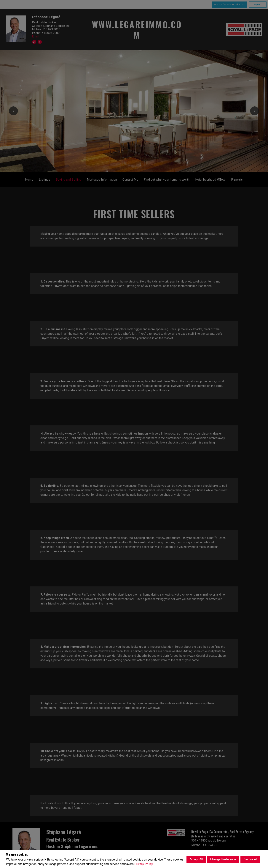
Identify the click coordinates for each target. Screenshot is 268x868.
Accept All (196, 859)
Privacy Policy (144, 864)
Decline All (250, 859)
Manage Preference (223, 859)
